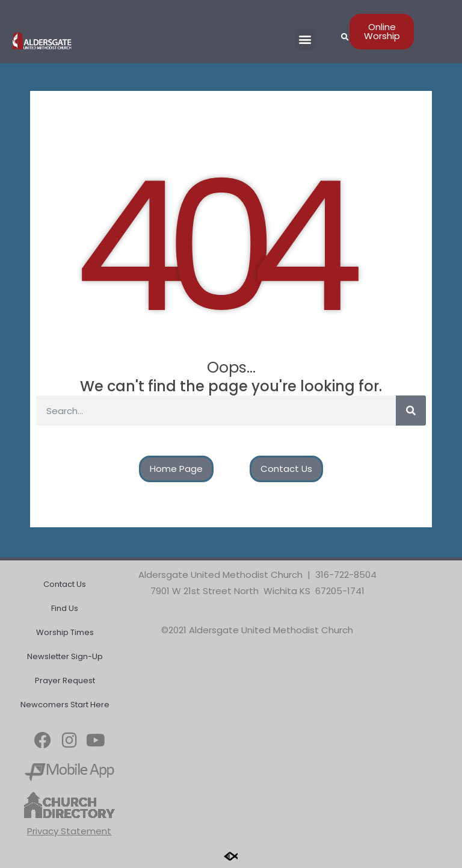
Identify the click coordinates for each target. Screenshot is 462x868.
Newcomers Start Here (65, 705)
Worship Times (65, 632)
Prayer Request (65, 680)
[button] (305, 39)
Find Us (65, 608)
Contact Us (65, 584)
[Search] (411, 411)
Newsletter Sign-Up (65, 656)
